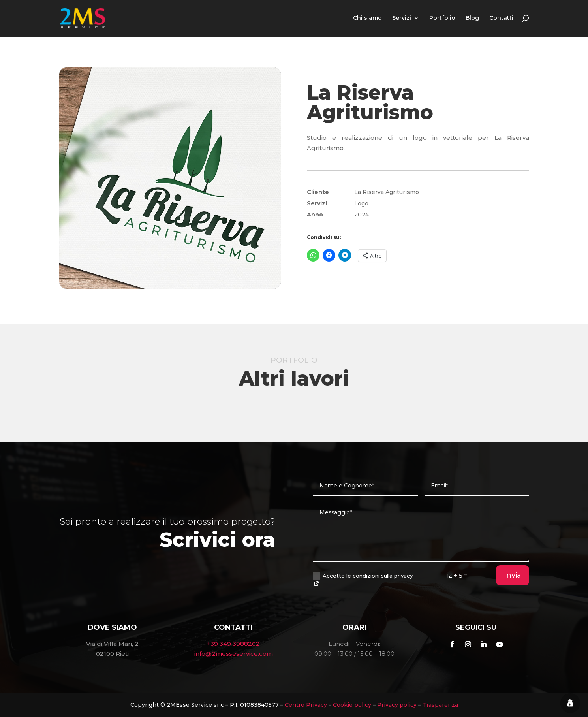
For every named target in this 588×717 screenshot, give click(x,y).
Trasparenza (440, 705)
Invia (513, 575)
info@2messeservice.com (234, 654)
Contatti (501, 19)
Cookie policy (352, 705)
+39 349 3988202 (233, 644)
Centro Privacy (306, 705)
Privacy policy (397, 705)
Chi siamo (367, 19)
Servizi (402, 19)
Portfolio (442, 19)
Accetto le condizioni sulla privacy (363, 580)
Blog (472, 19)
